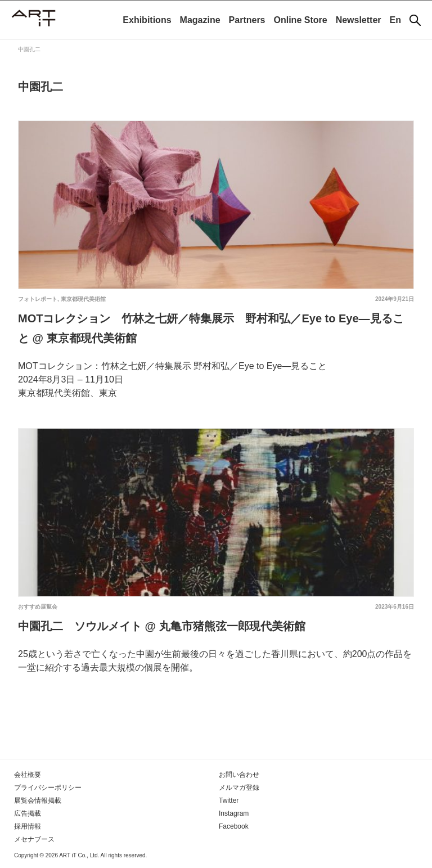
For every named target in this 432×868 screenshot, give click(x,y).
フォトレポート (38, 299)
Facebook (234, 826)
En (395, 20)
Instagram (234, 813)
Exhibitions (147, 20)
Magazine (200, 20)
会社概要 (28, 775)
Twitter (229, 800)
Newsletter (359, 20)
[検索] (415, 20)
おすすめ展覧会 (38, 607)
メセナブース (34, 839)
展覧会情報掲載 (38, 800)
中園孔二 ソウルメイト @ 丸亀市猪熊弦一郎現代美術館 (162, 626)
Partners (247, 20)
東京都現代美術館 (83, 299)
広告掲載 (28, 813)
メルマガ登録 (239, 788)
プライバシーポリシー (48, 788)
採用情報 (28, 826)
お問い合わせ (239, 775)
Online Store (301, 20)
